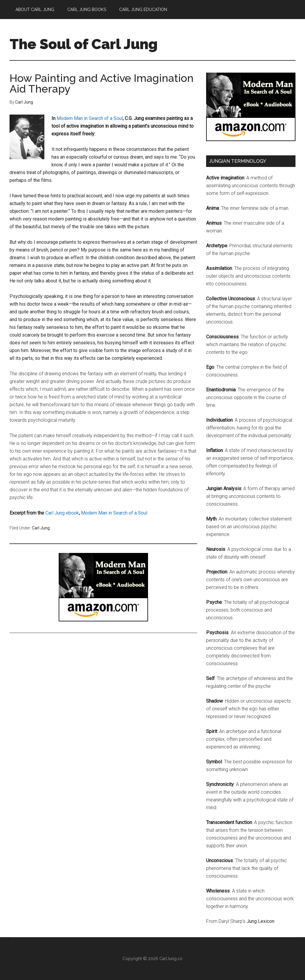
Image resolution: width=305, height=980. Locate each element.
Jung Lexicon (260, 921)
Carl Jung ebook (62, 513)
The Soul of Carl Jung (84, 44)
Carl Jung (41, 528)
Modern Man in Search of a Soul (90, 118)
